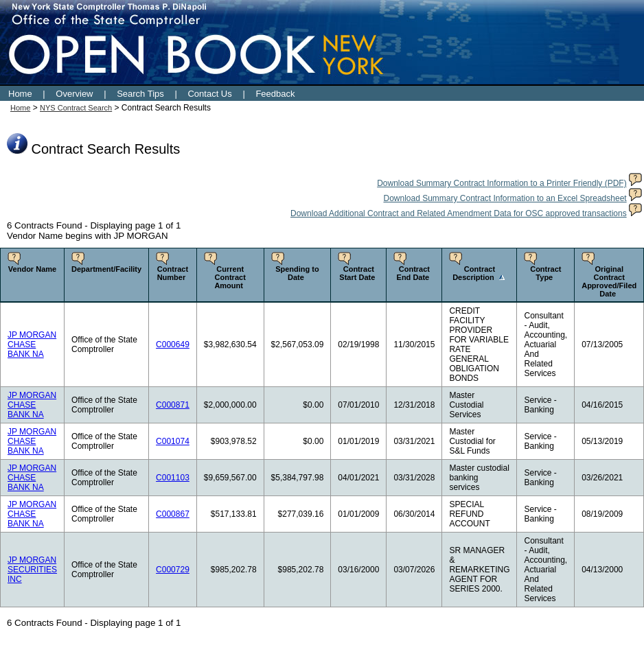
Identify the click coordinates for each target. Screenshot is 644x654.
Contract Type (545, 273)
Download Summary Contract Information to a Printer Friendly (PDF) (502, 183)
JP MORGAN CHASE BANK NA (32, 344)
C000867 (173, 514)
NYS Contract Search (76, 108)
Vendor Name (32, 269)
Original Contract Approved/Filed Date (609, 281)
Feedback (275, 94)
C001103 (173, 478)
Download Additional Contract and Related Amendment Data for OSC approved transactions (459, 213)
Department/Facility (106, 269)
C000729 (173, 570)
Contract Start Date (357, 273)
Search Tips (140, 94)
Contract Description (474, 273)
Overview (74, 94)
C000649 (173, 344)
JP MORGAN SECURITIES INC (32, 570)
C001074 (173, 441)
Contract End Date (413, 273)
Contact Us (209, 94)
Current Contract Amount (230, 277)
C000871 (173, 405)
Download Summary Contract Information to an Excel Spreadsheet (505, 198)
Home (20, 94)
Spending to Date (297, 273)
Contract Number (173, 273)
